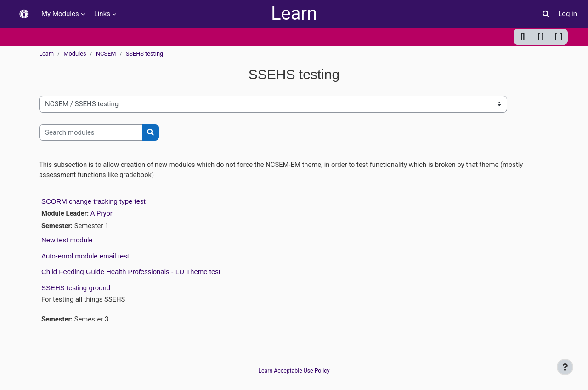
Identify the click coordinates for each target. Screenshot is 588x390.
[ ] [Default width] (541, 37)
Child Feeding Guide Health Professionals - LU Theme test (131, 272)
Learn (294, 14)
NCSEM (106, 54)
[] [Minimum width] (523, 37)
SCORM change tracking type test (93, 202)
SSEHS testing (145, 54)
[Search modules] (91, 133)
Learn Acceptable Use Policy (294, 370)
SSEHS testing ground (76, 288)
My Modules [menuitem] (60, 14)
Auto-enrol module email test (85, 256)
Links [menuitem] (102, 14)
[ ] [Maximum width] (559, 37)
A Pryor (102, 214)
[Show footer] (565, 367)
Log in (568, 14)
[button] (24, 14)
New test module (67, 241)
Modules (75, 54)
